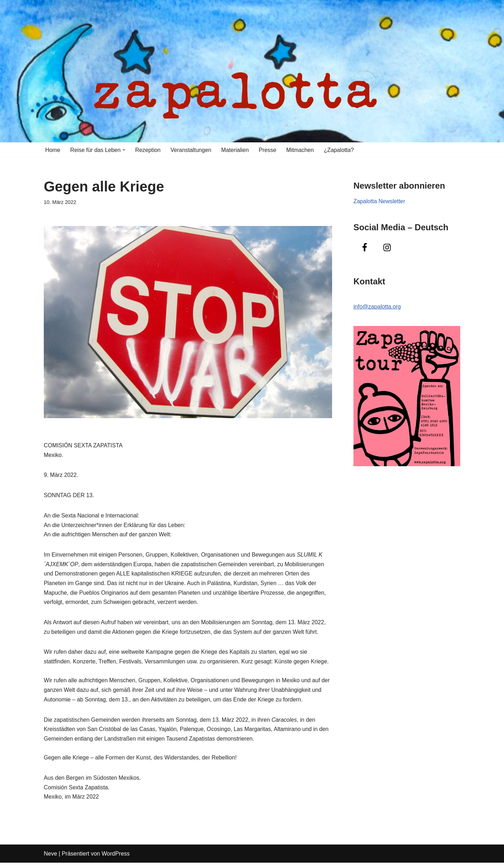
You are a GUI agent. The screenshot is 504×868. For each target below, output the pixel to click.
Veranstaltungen (192, 150)
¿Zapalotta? (341, 150)
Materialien (237, 150)
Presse (269, 150)
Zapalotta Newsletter (380, 202)
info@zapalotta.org (377, 307)
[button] (125, 150)
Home (53, 150)
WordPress (115, 859)
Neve (50, 859)
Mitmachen (302, 150)
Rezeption (149, 150)
